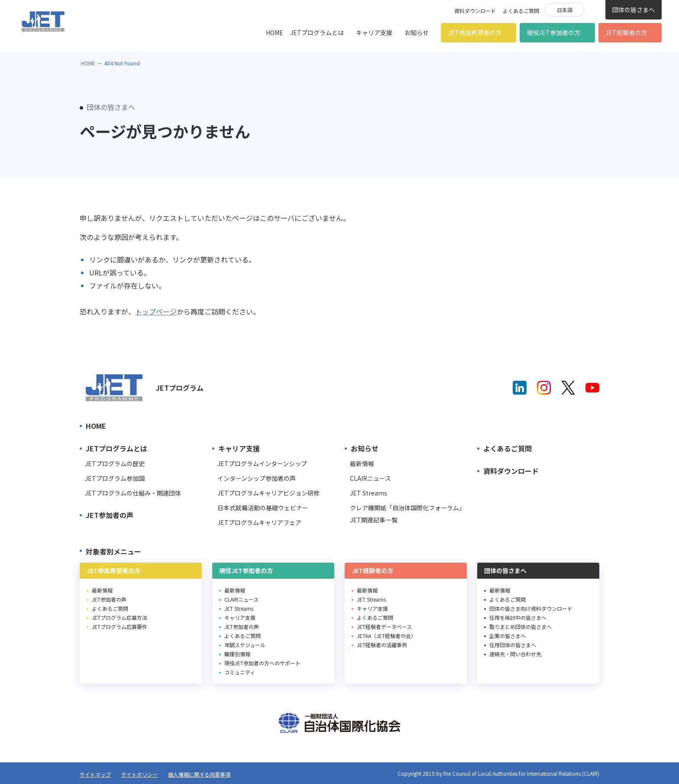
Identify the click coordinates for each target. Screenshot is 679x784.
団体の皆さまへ (634, 10)
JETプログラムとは (317, 32)
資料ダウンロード (475, 11)
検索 (595, 9)
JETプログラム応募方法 (120, 617)
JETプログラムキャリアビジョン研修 (268, 493)
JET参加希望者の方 (475, 32)
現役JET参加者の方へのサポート (262, 663)
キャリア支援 (374, 32)
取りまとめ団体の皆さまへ (521, 627)
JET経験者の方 (626, 32)
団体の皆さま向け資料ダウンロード (531, 608)
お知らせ (417, 32)
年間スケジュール (245, 645)
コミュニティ (240, 672)
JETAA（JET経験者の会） (386, 636)
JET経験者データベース (384, 627)
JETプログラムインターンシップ (262, 463)
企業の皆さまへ (508, 636)
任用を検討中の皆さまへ (518, 617)
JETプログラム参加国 (115, 478)
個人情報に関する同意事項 (199, 774)
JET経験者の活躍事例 (382, 645)
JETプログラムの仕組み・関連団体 (133, 493)
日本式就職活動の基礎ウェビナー (263, 508)
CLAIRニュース (370, 478)
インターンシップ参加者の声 (257, 478)
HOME (275, 32)
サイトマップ (95, 774)
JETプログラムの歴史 (115, 463)
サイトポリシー (139, 774)
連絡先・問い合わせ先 (515, 654)
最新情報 (362, 463)
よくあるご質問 (521, 11)
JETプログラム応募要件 (120, 627)
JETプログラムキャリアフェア (259, 522)
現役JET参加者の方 (553, 32)
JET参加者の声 (110, 515)
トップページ (156, 311)
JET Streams (369, 493)
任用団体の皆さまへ (513, 645)
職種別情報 (237, 654)
